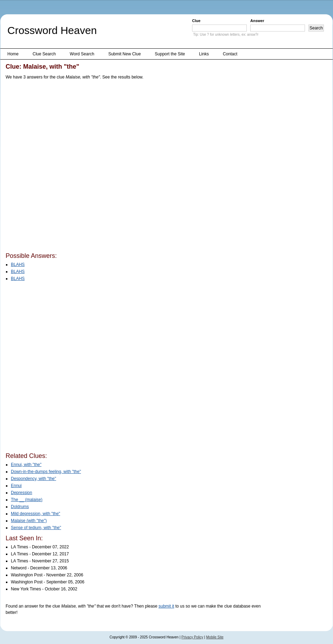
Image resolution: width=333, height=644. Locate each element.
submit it (166, 606)
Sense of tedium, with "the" (36, 528)
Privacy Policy (192, 637)
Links (204, 54)
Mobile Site (215, 637)
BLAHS (18, 265)
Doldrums (20, 507)
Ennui (16, 486)
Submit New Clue (125, 54)
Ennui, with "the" (26, 465)
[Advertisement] (81, 167)
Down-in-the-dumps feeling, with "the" (46, 472)
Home (13, 54)
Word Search (82, 54)
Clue (196, 21)
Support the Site (170, 54)
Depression (22, 493)
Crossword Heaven (52, 30)
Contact (230, 54)
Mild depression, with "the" (36, 514)
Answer (257, 21)
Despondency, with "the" (33, 479)
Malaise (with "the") (29, 521)
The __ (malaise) (27, 500)
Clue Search (44, 54)
